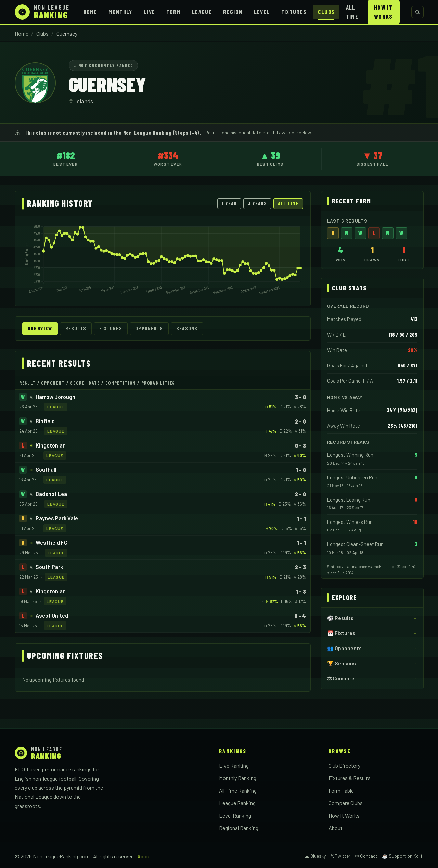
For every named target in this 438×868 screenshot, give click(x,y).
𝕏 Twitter (340, 856)
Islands (84, 101)
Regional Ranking (239, 828)
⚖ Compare (341, 678)
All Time (352, 12)
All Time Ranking (238, 790)
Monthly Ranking (238, 778)
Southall (46, 470)
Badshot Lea (51, 494)
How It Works (383, 12)
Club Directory (344, 765)
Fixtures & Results (350, 778)
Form (173, 12)
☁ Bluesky (315, 856)
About (336, 828)
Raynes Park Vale (57, 518)
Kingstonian (51, 445)
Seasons (187, 329)
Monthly (120, 12)
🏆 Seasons (342, 663)
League (202, 12)
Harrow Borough (55, 397)
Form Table (341, 790)
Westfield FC (51, 543)
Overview (40, 329)
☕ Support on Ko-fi (403, 856)
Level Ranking (235, 815)
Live (149, 12)
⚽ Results (340, 618)
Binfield (45, 421)
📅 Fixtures (341, 633)
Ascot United (52, 615)
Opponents (149, 329)
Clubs (326, 12)
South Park (49, 567)
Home (90, 12)
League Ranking (237, 803)
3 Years (257, 203)
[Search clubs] (417, 12)
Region (233, 12)
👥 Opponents (344, 648)
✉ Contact (366, 856)
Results (76, 329)
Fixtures (294, 12)
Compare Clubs (346, 803)
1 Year (229, 203)
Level (262, 12)
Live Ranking (234, 765)
